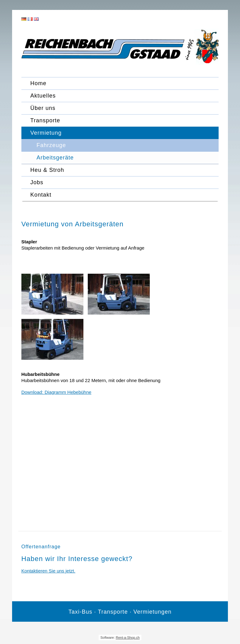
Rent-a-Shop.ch (128, 637)
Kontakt (41, 195)
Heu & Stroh (47, 170)
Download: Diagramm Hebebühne (56, 392)
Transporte (45, 120)
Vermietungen (152, 612)
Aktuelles (43, 96)
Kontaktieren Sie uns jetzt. (48, 571)
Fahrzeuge (51, 145)
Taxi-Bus (80, 612)
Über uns (43, 108)
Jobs (37, 182)
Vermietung (46, 133)
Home (38, 83)
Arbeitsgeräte (55, 158)
